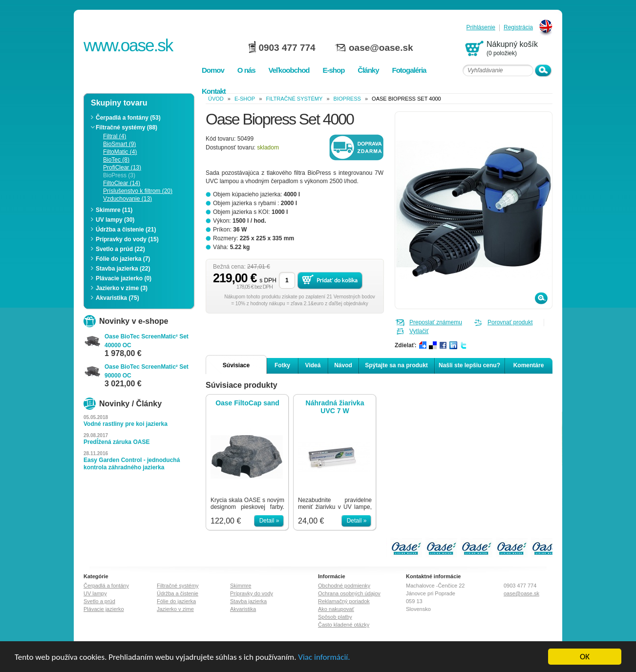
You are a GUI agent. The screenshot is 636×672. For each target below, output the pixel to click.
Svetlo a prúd (99, 601)
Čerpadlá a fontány (106, 586)
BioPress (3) (119, 175)
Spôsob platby (335, 617)
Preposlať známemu (436, 322)
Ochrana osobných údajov (349, 593)
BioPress (347, 99)
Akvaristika (243, 609)
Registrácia (518, 28)
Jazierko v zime (175, 609)
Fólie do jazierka (176, 601)
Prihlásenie (481, 28)
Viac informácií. (324, 658)
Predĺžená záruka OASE (117, 442)
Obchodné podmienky (344, 586)
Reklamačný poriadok (344, 601)
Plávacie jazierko (104, 609)
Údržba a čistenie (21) (126, 230)
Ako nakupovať (336, 609)
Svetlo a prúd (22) (120, 249)
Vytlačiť (419, 331)
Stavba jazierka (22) (123, 269)
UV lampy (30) (115, 220)
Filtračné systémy (294, 99)
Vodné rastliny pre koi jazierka (126, 424)
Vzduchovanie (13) (127, 199)
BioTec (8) (116, 160)
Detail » (269, 521)
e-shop (245, 99)
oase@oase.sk (381, 48)
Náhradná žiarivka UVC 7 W (335, 407)
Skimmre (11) (114, 210)
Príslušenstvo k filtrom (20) (138, 191)
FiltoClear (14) (122, 183)
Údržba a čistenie (178, 593)
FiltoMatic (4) (120, 152)
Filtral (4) (115, 136)
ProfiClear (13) (122, 168)
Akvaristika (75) (117, 298)
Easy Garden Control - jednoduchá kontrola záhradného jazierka (132, 464)
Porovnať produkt (510, 322)
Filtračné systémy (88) (127, 127)
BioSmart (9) (119, 144)
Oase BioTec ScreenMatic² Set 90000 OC (147, 371)
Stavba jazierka (248, 601)
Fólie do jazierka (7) (123, 259)
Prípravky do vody (252, 593)
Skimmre (241, 586)
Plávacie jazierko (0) (124, 278)
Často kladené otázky (344, 625)
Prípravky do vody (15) (127, 239)
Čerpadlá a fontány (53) (128, 118)
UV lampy (95, 593)
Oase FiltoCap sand (247, 403)
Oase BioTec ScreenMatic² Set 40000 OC (147, 341)
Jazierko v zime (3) (122, 288)
